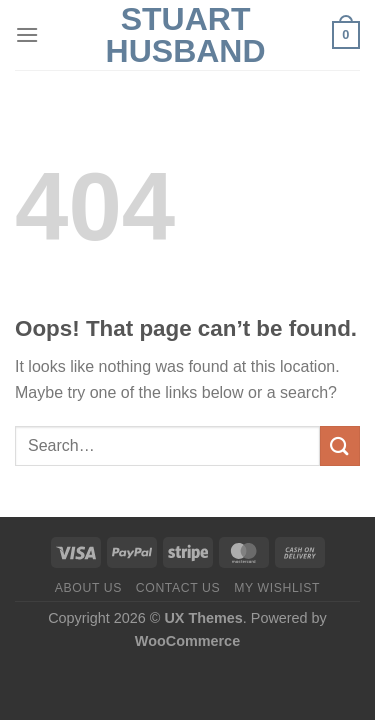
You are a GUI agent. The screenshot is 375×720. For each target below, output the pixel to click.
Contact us (178, 588)
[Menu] (27, 34)
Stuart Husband (186, 35)
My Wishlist (277, 588)
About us (88, 588)
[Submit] (340, 445)
